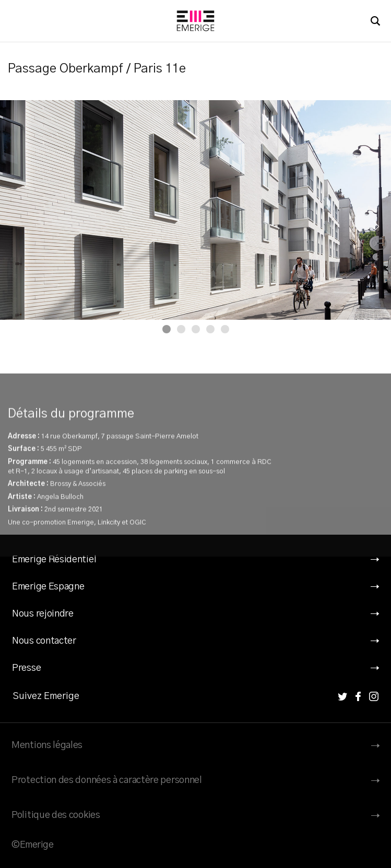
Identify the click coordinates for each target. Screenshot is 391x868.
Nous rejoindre (43, 614)
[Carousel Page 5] (225, 329)
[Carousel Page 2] (181, 329)
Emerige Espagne (48, 587)
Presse (26, 668)
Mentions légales (47, 745)
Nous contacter (44, 641)
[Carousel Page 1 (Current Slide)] (167, 329)
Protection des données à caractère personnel (107, 780)
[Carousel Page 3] (196, 329)
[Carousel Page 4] (210, 329)
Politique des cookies (56, 815)
